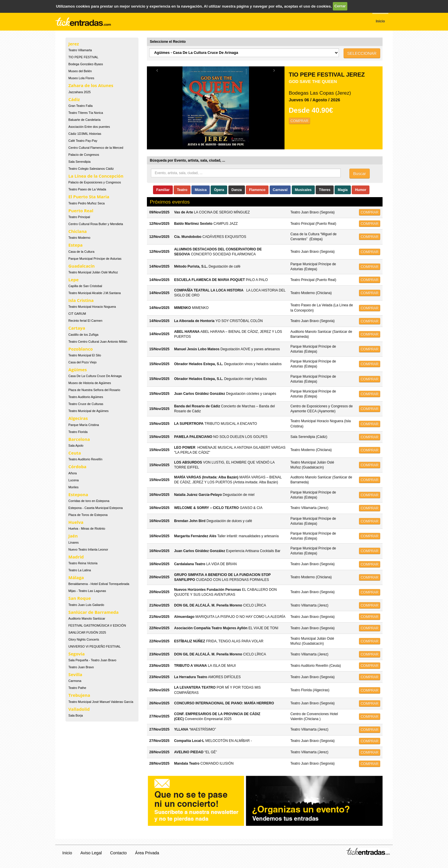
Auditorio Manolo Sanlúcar (87, 618)
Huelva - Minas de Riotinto (87, 528)
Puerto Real (81, 211)
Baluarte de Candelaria (84, 120)
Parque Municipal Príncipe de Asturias (95, 259)
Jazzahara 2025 (80, 92)
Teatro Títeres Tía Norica (86, 113)
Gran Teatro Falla (80, 106)
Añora (73, 473)
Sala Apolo (76, 446)
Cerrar (340, 6)
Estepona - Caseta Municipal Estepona (96, 508)
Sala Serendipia (79, 162)
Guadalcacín (81, 266)
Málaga (76, 577)
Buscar (360, 174)
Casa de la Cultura (81, 252)
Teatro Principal (79, 217)
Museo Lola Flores (81, 78)
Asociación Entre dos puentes (89, 127)
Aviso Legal (91, 853)
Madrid (76, 557)
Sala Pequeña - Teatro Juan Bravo (92, 660)
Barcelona (79, 439)
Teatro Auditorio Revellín (85, 459)
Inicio (67, 853)
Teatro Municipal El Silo (85, 355)
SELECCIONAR (362, 53)
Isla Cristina (81, 300)
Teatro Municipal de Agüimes (88, 411)
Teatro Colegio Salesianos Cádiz (91, 169)
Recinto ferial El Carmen (85, 321)
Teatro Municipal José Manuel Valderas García (101, 702)
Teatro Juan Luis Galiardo (86, 605)
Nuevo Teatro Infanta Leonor (88, 549)
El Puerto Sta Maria (89, 197)
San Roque (80, 598)
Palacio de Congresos (84, 155)
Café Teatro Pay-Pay (83, 141)
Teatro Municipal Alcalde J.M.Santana (95, 293)
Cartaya (77, 328)
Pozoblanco (81, 349)
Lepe (73, 280)
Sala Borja (76, 715)
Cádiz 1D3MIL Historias (85, 134)
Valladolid (79, 709)
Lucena (73, 480)
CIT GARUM (77, 314)
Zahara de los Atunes (91, 85)
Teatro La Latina (80, 570)
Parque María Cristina (84, 425)
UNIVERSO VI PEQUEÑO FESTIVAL (95, 646)
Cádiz (74, 99)
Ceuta (75, 453)
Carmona (75, 681)
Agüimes (78, 370)
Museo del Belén (80, 71)
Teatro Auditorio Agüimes (86, 397)
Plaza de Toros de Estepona (88, 515)
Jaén (73, 536)
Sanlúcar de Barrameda (94, 612)
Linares (73, 542)
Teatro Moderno (79, 238)
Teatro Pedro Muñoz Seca (87, 203)
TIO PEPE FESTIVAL (83, 57)
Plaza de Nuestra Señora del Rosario (94, 390)
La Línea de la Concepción (96, 176)
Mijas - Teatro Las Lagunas (87, 591)
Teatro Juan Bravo (81, 667)
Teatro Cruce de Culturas (86, 404)
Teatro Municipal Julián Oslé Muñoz (93, 272)
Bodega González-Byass (86, 64)
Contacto (119, 853)
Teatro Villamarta (80, 50)
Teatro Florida (78, 432)
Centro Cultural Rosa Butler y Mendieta (96, 224)
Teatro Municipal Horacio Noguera (92, 307)
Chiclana (78, 231)
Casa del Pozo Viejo (82, 362)
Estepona (78, 494)
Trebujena (79, 695)
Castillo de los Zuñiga (83, 335)
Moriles (73, 487)
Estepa (75, 245)
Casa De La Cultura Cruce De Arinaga (95, 376)
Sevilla (75, 674)
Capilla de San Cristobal (85, 286)
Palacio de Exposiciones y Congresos (95, 182)
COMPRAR (299, 121)
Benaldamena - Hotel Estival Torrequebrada (99, 584)
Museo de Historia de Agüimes (90, 383)
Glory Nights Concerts (84, 639)
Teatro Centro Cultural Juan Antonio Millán (98, 342)
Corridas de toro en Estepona (89, 501)
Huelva (76, 522)
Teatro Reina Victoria (83, 563)
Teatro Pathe (77, 688)
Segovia (77, 654)
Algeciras (78, 418)
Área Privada (147, 853)
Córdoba (77, 466)
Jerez (74, 44)
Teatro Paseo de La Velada (87, 189)
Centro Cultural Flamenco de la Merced (96, 148)
